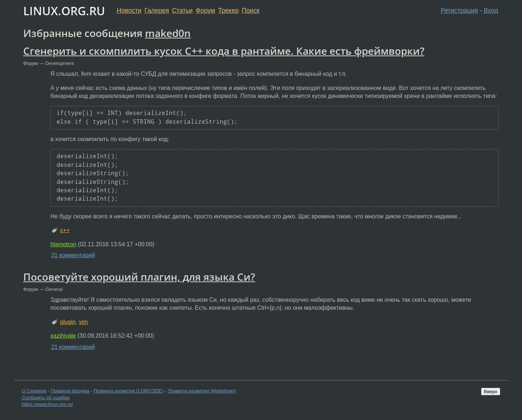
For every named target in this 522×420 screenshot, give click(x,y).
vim (83, 322)
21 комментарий (73, 347)
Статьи (182, 11)
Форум (205, 11)
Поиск (251, 11)
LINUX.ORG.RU (64, 11)
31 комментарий (73, 255)
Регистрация (459, 11)
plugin (68, 322)
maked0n (168, 33)
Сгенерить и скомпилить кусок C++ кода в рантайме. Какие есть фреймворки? (224, 51)
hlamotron (63, 244)
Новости (129, 11)
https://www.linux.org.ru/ (47, 404)
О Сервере (34, 391)
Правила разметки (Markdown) (202, 391)
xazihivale (63, 336)
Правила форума (70, 391)
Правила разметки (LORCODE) (129, 391)
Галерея (157, 11)
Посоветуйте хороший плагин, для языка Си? (139, 277)
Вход (491, 11)
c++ (65, 230)
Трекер (229, 11)
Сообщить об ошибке (46, 398)
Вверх (491, 392)
